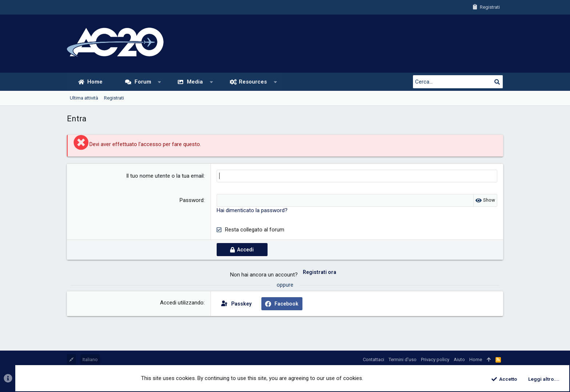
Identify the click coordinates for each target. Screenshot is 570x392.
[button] (159, 82)
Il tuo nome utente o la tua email (165, 176)
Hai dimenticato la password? (252, 210)
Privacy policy (435, 359)
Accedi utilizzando (182, 303)
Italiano (90, 359)
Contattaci (374, 359)
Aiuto (459, 359)
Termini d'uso (403, 359)
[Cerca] (458, 82)
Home (476, 359)
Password (192, 200)
